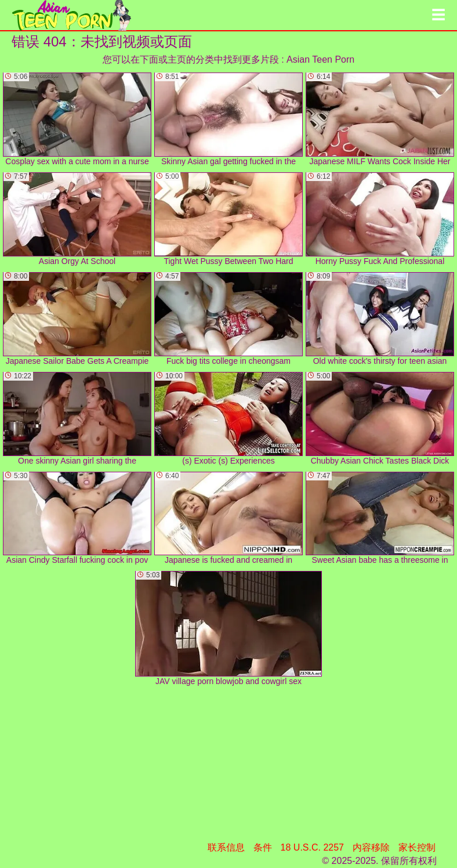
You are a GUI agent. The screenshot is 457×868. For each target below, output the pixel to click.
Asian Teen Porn (320, 59)
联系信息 (226, 847)
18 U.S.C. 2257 (312, 847)
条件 (263, 847)
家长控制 (417, 847)
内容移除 (371, 847)
